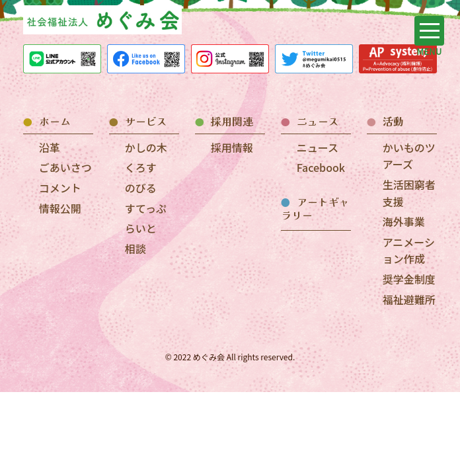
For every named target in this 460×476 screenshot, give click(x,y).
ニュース (318, 147)
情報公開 (60, 208)
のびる (141, 188)
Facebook (321, 167)
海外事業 (404, 221)
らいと (141, 228)
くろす (141, 167)
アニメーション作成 (409, 251)
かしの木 (146, 147)
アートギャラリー (315, 209)
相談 (135, 249)
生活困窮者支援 (409, 193)
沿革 (50, 147)
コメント (60, 188)
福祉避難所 (409, 299)
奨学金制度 (409, 279)
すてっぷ (146, 208)
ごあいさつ (65, 167)
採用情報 (232, 147)
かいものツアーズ (409, 156)
